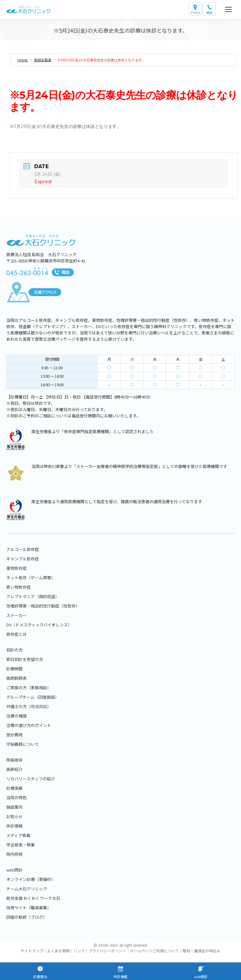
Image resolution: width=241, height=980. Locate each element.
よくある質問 (58, 951)
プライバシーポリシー (107, 951)
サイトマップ (32, 951)
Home (23, 60)
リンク (79, 951)
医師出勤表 (43, 60)
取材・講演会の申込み (201, 951)
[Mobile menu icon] (228, 9)
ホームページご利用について (154, 951)
